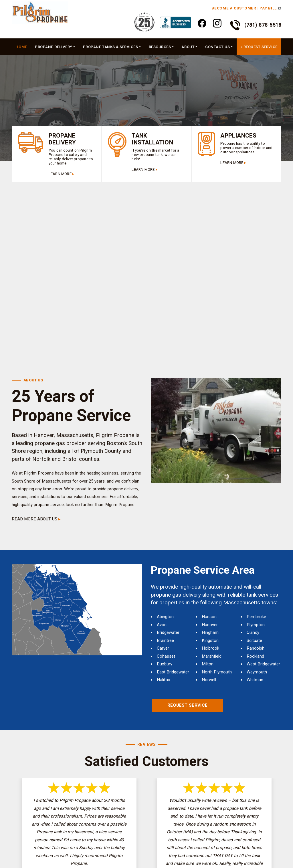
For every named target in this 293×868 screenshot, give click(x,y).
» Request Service (259, 47)
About (188, 47)
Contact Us (217, 47)
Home (21, 47)
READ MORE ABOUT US (34, 519)
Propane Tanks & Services (111, 47)
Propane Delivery (54, 47)
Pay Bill (268, 8)
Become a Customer (234, 8)
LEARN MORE (60, 174)
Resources (160, 47)
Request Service (188, 705)
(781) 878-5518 (256, 25)
